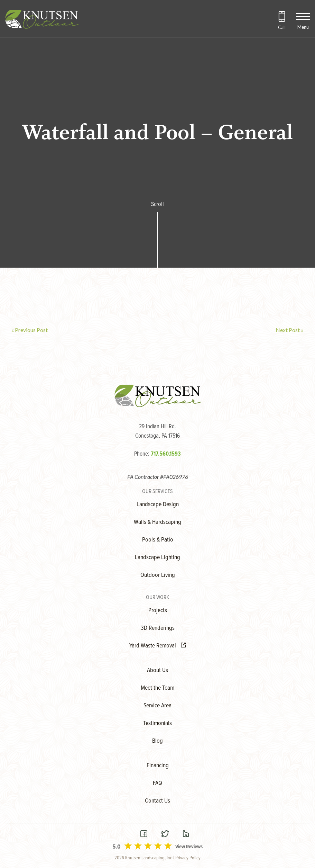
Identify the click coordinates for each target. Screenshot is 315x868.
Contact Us (157, 801)
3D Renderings (158, 628)
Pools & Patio (158, 540)
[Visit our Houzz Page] (186, 835)
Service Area (157, 706)
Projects (158, 611)
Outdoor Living (158, 575)
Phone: (157, 454)
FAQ (157, 783)
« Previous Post (30, 330)
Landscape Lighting (157, 558)
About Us (157, 670)
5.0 (117, 847)
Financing (158, 766)
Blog (157, 741)
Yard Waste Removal (157, 646)
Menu (303, 27)
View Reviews (189, 847)
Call (282, 27)
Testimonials (157, 723)
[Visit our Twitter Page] (165, 835)
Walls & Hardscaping (157, 522)
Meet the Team (157, 688)
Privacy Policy (188, 858)
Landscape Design (158, 505)
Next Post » (290, 330)
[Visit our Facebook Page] (144, 835)
